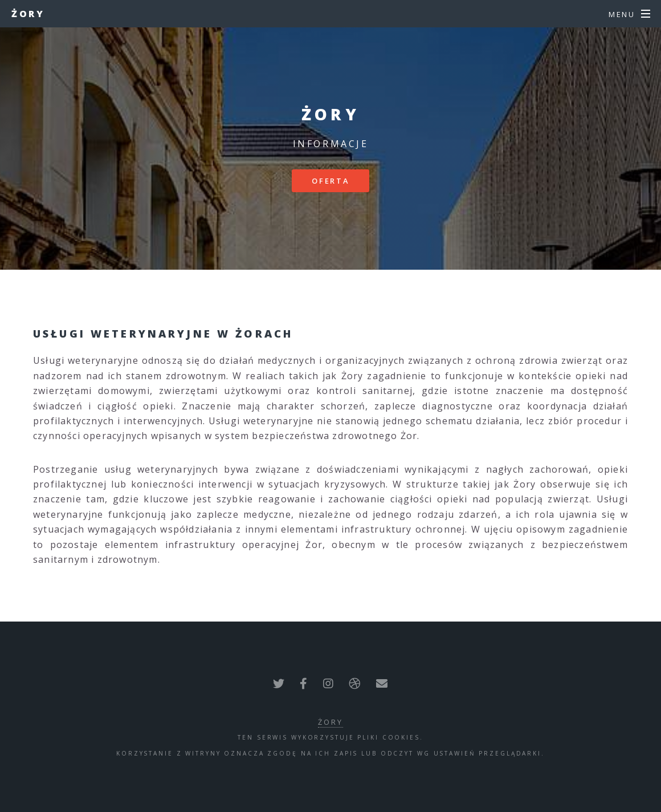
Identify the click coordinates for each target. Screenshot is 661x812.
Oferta (330, 181)
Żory (28, 14)
